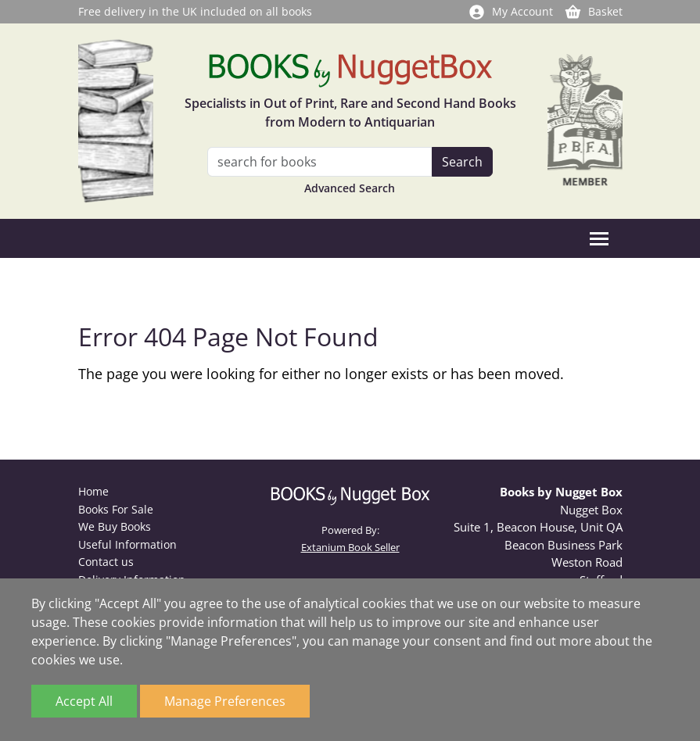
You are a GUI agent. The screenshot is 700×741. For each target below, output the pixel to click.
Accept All (84, 701)
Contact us (106, 562)
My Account (510, 11)
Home (93, 491)
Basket (593, 11)
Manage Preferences (225, 701)
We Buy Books (115, 526)
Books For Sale (116, 509)
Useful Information (127, 544)
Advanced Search (350, 188)
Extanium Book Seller (350, 547)
